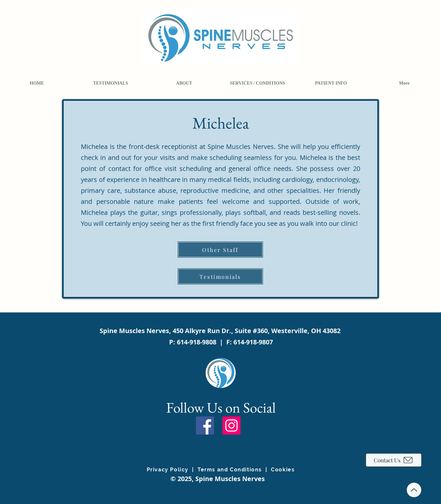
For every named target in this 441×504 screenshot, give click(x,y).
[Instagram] (231, 425)
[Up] (414, 490)
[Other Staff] (220, 250)
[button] (184, 83)
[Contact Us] (394, 460)
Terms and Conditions (230, 470)
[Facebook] (205, 425)
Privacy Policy (168, 470)
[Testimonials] (220, 276)
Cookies (283, 470)
